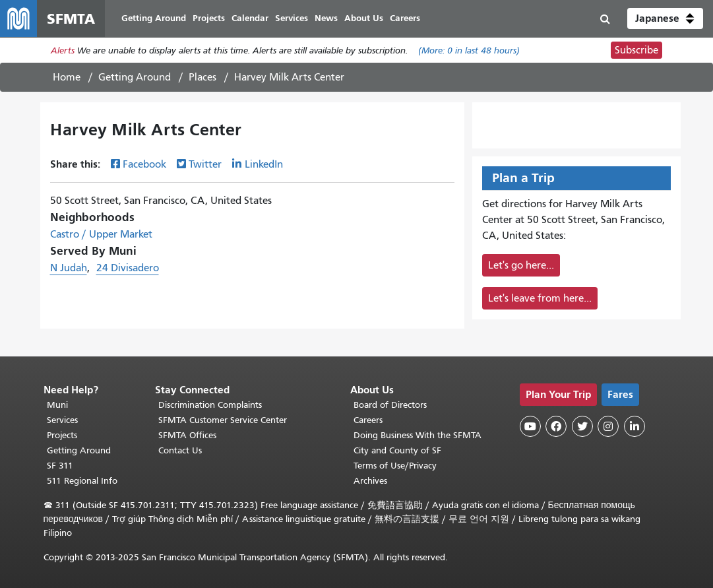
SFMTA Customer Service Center (223, 420)
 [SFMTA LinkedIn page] (635, 426)
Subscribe (636, 50)
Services (62, 420)
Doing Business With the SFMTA (418, 435)
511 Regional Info (82, 481)
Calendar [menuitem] (250, 18)
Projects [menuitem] (209, 18)
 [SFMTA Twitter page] (582, 426)
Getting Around (135, 77)
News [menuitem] (326, 18)
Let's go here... (521, 265)
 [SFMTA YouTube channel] (530, 426)
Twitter (205, 164)
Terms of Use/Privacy (395, 466)
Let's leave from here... (540, 298)
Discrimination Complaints (210, 405)
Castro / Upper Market (101, 234)
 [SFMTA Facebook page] (556, 426)
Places (202, 77)
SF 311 (60, 466)
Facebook (144, 164)
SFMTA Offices (187, 435)
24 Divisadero (128, 268)
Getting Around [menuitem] (154, 18)
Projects (62, 435)
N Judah (69, 268)
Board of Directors (390, 405)
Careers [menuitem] (405, 18)
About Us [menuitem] (364, 18)
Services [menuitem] (292, 18)
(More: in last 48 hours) (469, 50)
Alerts (63, 50)
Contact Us (180, 450)
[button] (665, 18)
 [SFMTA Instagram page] (608, 426)
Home (67, 77)
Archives (370, 481)
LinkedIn (264, 164)
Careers (368, 420)
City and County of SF (397, 450)
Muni (57, 405)
